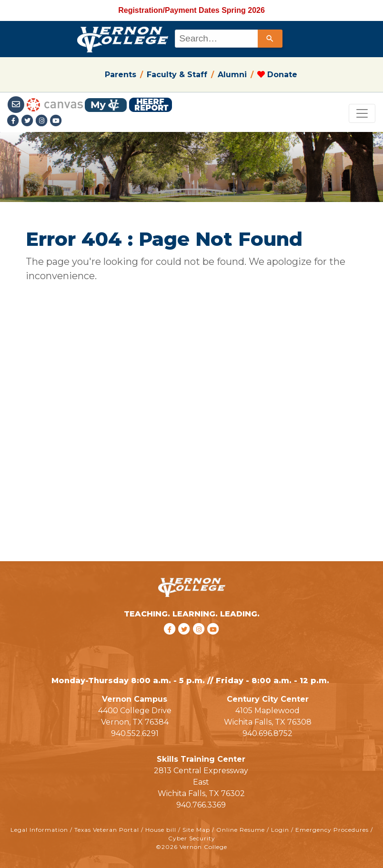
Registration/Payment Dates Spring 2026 (191, 10)
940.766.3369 (201, 805)
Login (280, 830)
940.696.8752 (267, 733)
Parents (121, 75)
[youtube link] (56, 121)
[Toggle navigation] (362, 113)
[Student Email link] (17, 104)
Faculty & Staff (177, 75)
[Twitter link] (29, 121)
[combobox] (228, 39)
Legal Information (39, 830)
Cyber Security (192, 838)
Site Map (196, 830)
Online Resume (241, 830)
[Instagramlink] (43, 121)
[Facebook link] (14, 121)
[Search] (270, 39)
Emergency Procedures (332, 830)
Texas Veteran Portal (107, 830)
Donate (277, 75)
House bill (161, 830)
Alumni (232, 75)
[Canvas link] (55, 104)
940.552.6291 (135, 733)
